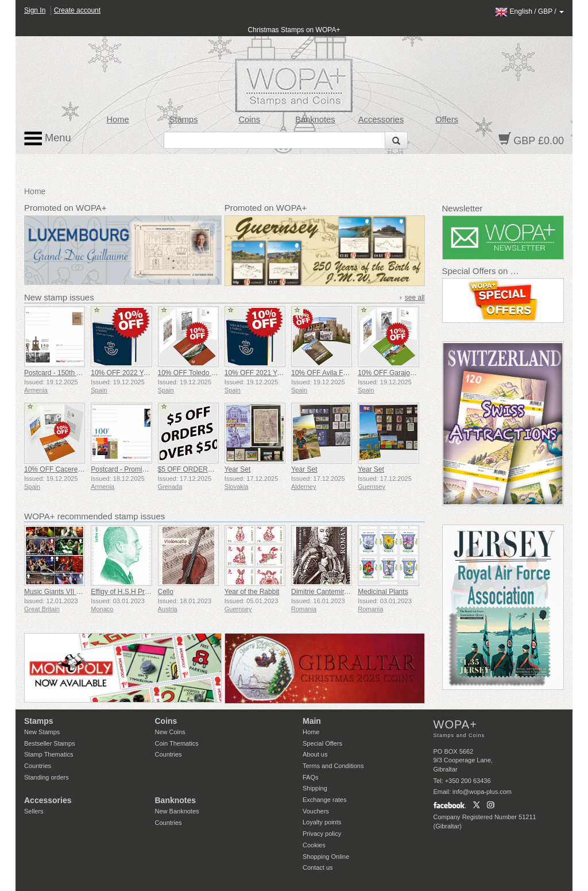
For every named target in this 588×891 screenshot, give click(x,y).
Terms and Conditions (333, 766)
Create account (77, 10)
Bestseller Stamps (50, 743)
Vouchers (316, 811)
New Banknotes (177, 811)
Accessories (381, 119)
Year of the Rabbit (252, 592)
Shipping (315, 788)
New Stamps (42, 732)
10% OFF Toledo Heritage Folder (208, 373)
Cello (166, 592)
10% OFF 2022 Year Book (131, 373)
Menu (48, 138)
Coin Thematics (177, 743)
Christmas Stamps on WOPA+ (294, 30)
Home (118, 119)
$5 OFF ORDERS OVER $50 (203, 469)
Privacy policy (322, 834)
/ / (529, 11)
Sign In (35, 10)
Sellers (34, 811)
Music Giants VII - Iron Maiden (70, 592)
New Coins (170, 732)
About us (315, 754)
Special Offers (322, 743)
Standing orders (47, 777)
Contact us (318, 867)
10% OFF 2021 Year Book (264, 373)
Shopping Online (326, 857)
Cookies (314, 845)
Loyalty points (322, 822)
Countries (38, 766)
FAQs (311, 777)
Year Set (238, 469)
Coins (249, 119)
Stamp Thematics (49, 754)
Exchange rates (324, 800)
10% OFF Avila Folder (325, 373)
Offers (447, 119)
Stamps (184, 119)
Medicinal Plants (383, 592)
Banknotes (315, 119)
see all (415, 298)
